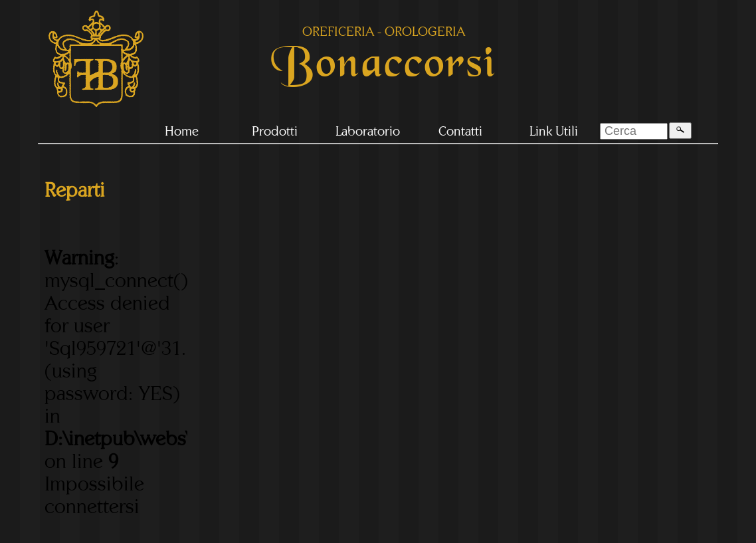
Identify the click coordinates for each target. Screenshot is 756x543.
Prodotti (275, 131)
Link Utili (554, 131)
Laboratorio (368, 131)
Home (182, 131)
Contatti (460, 131)
